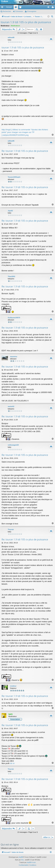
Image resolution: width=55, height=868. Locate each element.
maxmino (14, 357)
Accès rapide (3, 8)
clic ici (12, 763)
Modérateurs (16, 26)
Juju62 (10, 211)
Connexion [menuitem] (49, 8)
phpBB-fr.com (31, 862)
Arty (22, 860)
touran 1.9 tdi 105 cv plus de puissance (26, 22)
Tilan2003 (11, 276)
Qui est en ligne (10, 844)
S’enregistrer (32, 11)
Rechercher (7, 11)
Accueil (9, 7)
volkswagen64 (13, 445)
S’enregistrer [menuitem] (53, 8)
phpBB (21, 857)
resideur (13, 686)
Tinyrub (11, 529)
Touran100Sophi (14, 177)
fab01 (11, 714)
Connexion (19, 11)
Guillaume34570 (14, 318)
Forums (16, 8)
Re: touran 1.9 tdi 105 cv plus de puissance (25, 151)
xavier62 (11, 406)
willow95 (11, 37)
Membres (21, 8)
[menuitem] (38, 7)
